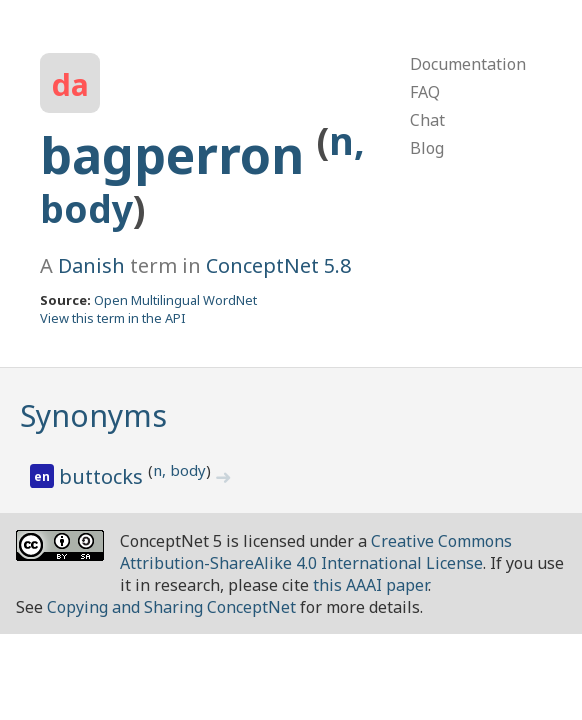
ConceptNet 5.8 (278, 265)
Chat (427, 120)
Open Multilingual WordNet (175, 300)
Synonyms (93, 415)
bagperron (178, 155)
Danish (91, 265)
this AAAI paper (370, 585)
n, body (179, 470)
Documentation (468, 64)
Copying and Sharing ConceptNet (171, 607)
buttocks (103, 476)
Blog (427, 148)
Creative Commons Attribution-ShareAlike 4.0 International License (316, 552)
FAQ (425, 92)
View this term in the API (113, 318)
